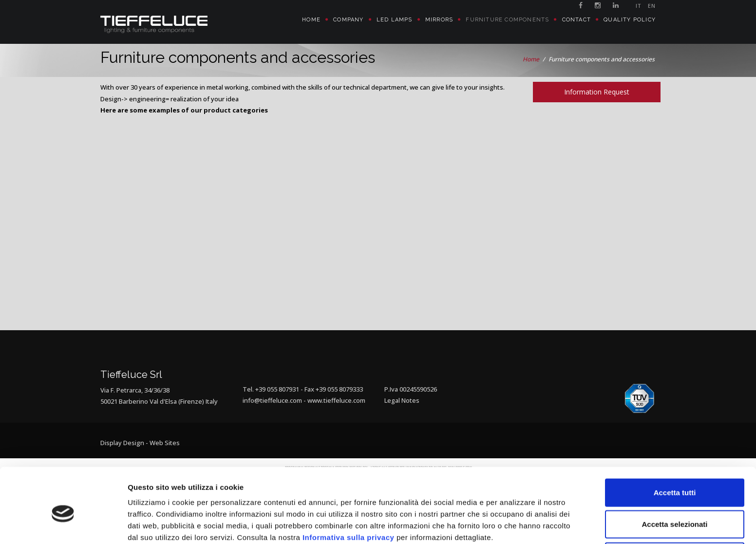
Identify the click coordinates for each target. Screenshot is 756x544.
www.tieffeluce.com (336, 400)
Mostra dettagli (512, 525)
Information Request (597, 92)
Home (311, 20)
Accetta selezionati (674, 480)
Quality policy (630, 20)
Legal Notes (402, 400)
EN (652, 6)
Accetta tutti (675, 448)
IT (638, 6)
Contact (576, 20)
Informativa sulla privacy (348, 493)
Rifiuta (675, 512)
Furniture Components (507, 20)
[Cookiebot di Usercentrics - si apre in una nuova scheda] (63, 525)
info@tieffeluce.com (272, 400)
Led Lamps (395, 20)
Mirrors (439, 20)
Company (348, 20)
